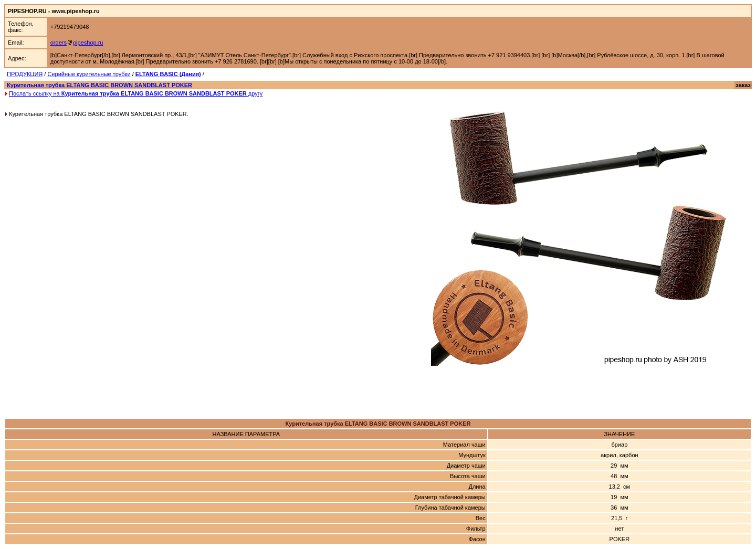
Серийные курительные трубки (89, 74)
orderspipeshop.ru (77, 43)
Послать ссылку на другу (136, 93)
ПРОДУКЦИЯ (25, 74)
